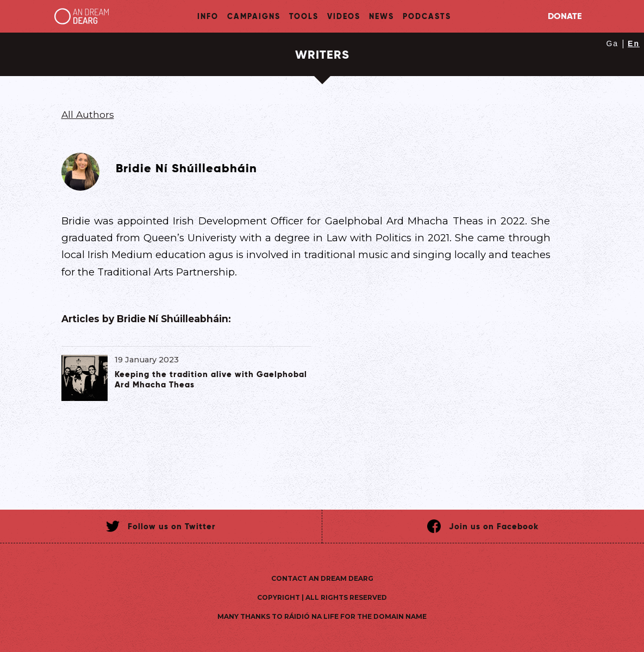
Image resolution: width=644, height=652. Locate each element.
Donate (565, 16)
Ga (612, 43)
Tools (304, 16)
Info (208, 16)
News (382, 16)
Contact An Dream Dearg (322, 578)
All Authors (88, 114)
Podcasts (427, 16)
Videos (344, 16)
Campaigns (254, 16)
